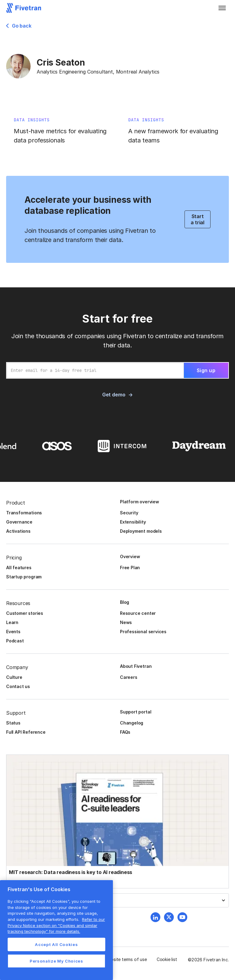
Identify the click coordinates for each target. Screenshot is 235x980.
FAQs (125, 732)
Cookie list (167, 959)
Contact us (18, 686)
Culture (14, 677)
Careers (129, 677)
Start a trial (198, 219)
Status (13, 723)
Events (13, 632)
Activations (18, 531)
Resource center (138, 613)
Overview (130, 556)
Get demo (114, 395)
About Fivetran (136, 666)
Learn (12, 622)
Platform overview (140, 502)
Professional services (143, 632)
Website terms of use (126, 959)
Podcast (15, 641)
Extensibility (133, 522)
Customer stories (25, 613)
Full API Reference (26, 732)
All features (19, 568)
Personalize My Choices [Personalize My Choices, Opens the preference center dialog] (56, 961)
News (126, 622)
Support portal (136, 712)
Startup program (24, 577)
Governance (19, 522)
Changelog (132, 723)
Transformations (24, 513)
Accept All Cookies (56, 944)
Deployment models (141, 531)
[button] (222, 8)
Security (129, 513)
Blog (125, 602)
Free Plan (130, 568)
